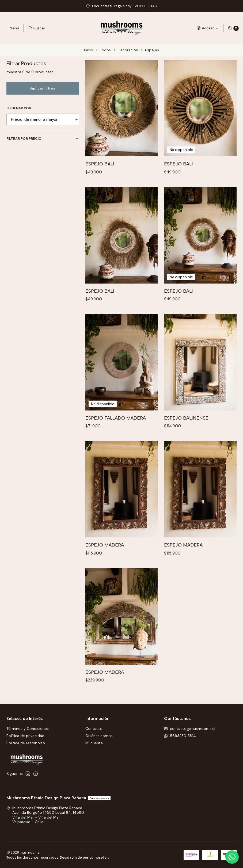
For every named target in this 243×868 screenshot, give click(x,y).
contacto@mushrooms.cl (190, 728)
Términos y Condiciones (28, 728)
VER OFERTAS (146, 6)
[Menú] (12, 28)
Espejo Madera (105, 554)
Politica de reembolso (26, 743)
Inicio (89, 50)
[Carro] (233, 28)
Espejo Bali (100, 164)
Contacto (94, 728)
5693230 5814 (180, 736)
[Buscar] (36, 28)
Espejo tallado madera (116, 427)
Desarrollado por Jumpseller (84, 857)
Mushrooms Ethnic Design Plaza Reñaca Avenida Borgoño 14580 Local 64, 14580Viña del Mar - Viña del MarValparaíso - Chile (45, 815)
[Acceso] (208, 28)
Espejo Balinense (186, 427)
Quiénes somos (99, 736)
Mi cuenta (94, 743)
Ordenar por (19, 108)
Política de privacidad (25, 736)
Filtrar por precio (43, 139)
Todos (105, 50)
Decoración (128, 50)
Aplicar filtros (43, 88)
